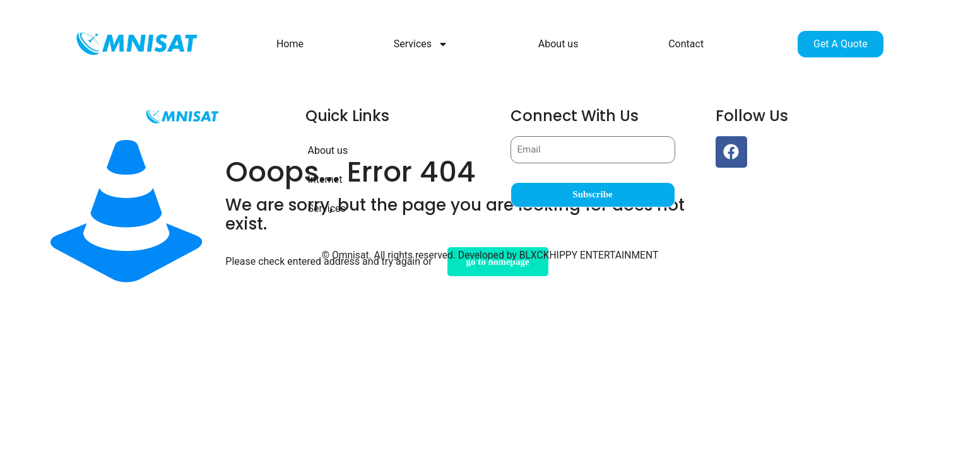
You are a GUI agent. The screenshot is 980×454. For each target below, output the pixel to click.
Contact (686, 44)
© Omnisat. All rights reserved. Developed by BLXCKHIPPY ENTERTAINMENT (490, 255)
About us (558, 44)
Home (290, 44)
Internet (326, 180)
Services (421, 44)
